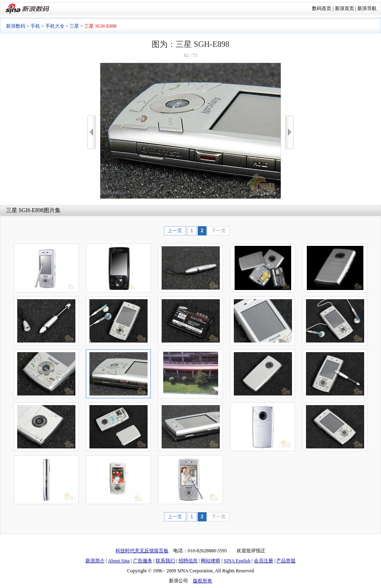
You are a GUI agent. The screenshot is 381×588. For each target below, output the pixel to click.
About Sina (119, 561)
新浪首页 (345, 8)
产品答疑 (286, 561)
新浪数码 (16, 26)
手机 (35, 26)
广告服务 (143, 561)
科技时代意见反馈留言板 (142, 551)
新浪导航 (367, 8)
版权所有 (203, 581)
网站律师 (211, 561)
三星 (74, 26)
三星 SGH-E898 (25, 210)
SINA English (237, 561)
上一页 (175, 231)
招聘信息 (188, 561)
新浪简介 (95, 561)
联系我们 (165, 561)
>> (289, 132)
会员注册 (263, 561)
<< (92, 132)
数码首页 (322, 8)
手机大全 (55, 26)
